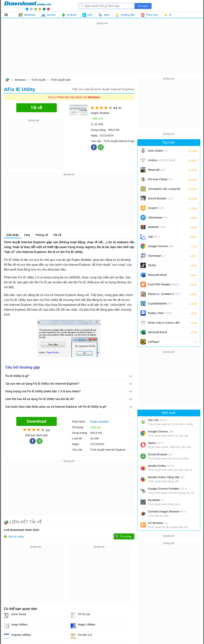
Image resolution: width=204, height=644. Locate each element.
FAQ (27, 235)
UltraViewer (158, 217)
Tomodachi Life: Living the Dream (164, 190)
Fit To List (84, 614)
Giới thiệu (13, 235)
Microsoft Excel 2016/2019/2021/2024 (162, 333)
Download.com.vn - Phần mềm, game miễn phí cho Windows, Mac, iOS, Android (27, 6)
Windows (20, 80)
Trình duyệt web (61, 80)
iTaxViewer (157, 256)
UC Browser (158, 523)
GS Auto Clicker (160, 179)
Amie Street (19, 614)
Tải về (57, 235)
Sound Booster (160, 198)
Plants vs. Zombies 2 (164, 294)
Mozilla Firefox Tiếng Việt (166, 477)
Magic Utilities (87, 624)
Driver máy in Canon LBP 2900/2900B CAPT (164, 324)
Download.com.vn (7, 80)
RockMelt (156, 500)
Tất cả (8, 15)
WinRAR (157, 227)
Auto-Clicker (158, 151)
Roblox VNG (160, 313)
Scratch (156, 208)
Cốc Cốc (157, 420)
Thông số (41, 235)
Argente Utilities (21, 635)
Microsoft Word (162, 276)
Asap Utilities (20, 624)
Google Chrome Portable (167, 489)
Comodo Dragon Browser (167, 511)
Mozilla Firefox (161, 466)
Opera (156, 443)
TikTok (152, 265)
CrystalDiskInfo (160, 303)
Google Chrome (161, 246)
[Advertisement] (102, 52)
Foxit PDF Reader (164, 284)
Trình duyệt (38, 80)
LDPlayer (154, 342)
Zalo (154, 237)
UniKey (162, 161)
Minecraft (157, 170)
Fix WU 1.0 (85, 635)
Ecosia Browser (160, 454)
